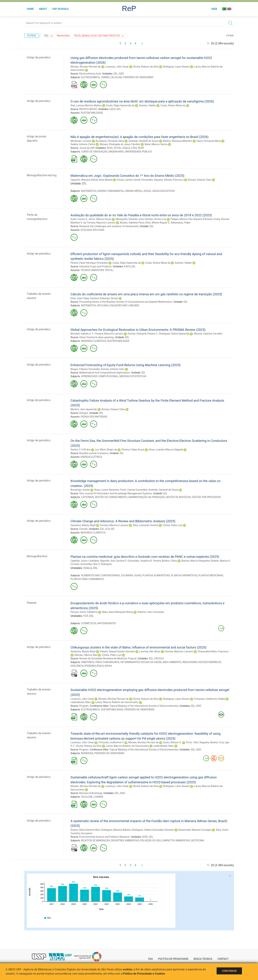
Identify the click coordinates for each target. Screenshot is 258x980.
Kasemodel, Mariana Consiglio (195, 830)
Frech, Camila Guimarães (134, 490)
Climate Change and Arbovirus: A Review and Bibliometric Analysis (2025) (123, 521)
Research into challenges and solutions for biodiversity (109, 226)
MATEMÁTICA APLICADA (95, 305)
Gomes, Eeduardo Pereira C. (143, 334)
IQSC (121, 74)
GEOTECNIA (197, 840)
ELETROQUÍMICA (90, 77)
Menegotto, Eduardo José (130, 219)
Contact (223, 959)
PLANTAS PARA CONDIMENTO (87, 579)
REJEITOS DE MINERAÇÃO (95, 840)
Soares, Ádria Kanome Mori (85, 830)
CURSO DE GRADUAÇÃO (94, 152)
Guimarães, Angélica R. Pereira (144, 561)
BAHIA (108, 666)
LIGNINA (99, 797)
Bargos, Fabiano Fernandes (85, 369)
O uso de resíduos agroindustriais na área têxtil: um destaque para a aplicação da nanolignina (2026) (142, 101)
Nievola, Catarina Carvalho (208, 334)
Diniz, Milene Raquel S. (158, 223)
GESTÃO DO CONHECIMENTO (111, 497)
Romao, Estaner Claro (200, 180)
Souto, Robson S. (172, 742)
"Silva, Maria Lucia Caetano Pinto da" (99, 36)
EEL (116, 74)
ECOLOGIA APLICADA (92, 230)
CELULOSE (116, 77)
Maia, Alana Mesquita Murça (118, 612)
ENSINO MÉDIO (134, 191)
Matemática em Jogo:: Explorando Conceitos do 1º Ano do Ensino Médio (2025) (128, 176)
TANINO (105, 77)
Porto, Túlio (192, 742)
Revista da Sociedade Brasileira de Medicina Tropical (108, 658)
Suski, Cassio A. (79, 219)
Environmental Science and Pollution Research (104, 837)
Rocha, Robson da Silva (146, 67)
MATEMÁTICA (89, 191)
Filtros (32, 36)
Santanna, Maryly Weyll (83, 525)
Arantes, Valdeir (147, 105)
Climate (83, 529)
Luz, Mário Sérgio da (106, 450)
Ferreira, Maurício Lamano (101, 223)
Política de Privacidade (173, 959)
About (43, 9)
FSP (156, 658)
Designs (84, 413)
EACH (113, 109)
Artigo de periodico (39, 57)
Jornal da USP (87, 148)
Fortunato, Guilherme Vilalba (210, 699)
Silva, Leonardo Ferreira (146, 525)
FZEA (134, 148)
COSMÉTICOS (89, 623)
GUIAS (138, 575)
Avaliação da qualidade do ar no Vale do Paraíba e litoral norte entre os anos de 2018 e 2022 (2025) (141, 215)
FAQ (150, 959)
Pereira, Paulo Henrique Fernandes (89, 263)
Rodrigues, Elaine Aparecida (174, 334)
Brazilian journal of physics (94, 453)
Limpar (230, 35)
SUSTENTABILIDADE (92, 113)
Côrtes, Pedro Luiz (173, 525)
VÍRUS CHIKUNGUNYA (107, 662)
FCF (86, 616)
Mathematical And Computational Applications (105, 373)
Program (84, 706)
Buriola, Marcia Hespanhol (196, 561)
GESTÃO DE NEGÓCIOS (178, 497)
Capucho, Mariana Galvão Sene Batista (92, 180)
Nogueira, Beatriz (209, 742)
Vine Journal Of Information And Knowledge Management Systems (116, 493)
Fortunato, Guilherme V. (111, 742)
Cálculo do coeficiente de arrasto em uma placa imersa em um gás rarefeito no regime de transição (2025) (146, 294)
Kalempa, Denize (109, 298)
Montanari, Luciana (81, 141)
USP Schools (60, 9)
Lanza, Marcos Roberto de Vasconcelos (117, 702)
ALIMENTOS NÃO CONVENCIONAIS (100, 575)
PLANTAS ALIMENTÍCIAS (156, 575)
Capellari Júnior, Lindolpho (85, 561)
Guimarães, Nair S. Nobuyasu (96, 564)
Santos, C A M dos (81, 450)
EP (115, 148)
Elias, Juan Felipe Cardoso (85, 298)
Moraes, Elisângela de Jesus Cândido (120, 144)
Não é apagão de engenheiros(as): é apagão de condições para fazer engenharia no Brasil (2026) (140, 137)
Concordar (229, 971)
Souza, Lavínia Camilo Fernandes (135, 180)
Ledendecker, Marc (81, 702)
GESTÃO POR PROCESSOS (206, 497)
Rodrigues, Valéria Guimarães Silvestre (153, 830)
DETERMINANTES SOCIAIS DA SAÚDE (141, 662)
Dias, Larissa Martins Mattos (86, 105)
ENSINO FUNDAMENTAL (111, 191)
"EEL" (49, 36)
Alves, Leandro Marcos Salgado (166, 450)
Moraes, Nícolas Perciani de (86, 67)
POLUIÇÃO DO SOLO (151, 840)
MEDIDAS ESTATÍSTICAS (133, 376)
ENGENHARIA (116, 152)
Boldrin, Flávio (170, 561)
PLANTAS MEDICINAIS (211, 575)
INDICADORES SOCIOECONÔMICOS (202, 662)
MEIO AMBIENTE (172, 662)
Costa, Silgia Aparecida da (120, 105)
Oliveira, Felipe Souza (133, 450)
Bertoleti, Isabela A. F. (82, 334)
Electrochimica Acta (90, 74)
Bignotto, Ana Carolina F (113, 561)
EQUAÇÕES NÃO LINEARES (125, 305)
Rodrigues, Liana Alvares (176, 67)
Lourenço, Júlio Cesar (117, 67)
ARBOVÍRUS (88, 662)
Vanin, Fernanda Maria (209, 141)
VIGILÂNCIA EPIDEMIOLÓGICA (87, 666)
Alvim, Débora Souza (100, 219)
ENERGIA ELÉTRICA (91, 457)
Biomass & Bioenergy (91, 793)
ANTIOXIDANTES (107, 623)
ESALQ (126, 148)
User (214, 9)
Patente (32, 603)
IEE (113, 529)
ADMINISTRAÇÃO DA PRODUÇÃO (146, 497)
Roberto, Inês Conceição (151, 612)
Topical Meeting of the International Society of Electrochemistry (144, 706)
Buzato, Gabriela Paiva (132, 223)
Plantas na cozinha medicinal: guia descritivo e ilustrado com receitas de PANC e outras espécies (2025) (145, 557)
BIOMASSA (87, 753)
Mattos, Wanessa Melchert (177, 141)
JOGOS (147, 191)
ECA (108, 529)
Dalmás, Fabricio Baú (86, 655)
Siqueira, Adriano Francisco (169, 180)
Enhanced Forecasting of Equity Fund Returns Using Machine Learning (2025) (126, 365)
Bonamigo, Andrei (80, 490)
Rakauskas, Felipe (181, 223)
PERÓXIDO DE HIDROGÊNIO (138, 77)
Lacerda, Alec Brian (150, 651)
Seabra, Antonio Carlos (83, 144)
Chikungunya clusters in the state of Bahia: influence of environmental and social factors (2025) (139, 647)
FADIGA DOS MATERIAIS (94, 417)
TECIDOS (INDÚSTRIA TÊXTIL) (97, 270)
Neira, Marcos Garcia (156, 144)
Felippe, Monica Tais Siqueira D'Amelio (191, 219)
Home (30, 9)
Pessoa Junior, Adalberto (84, 612)
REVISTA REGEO (88, 109)
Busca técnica (203, 959)
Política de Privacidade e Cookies (144, 974)
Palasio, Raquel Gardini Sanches (117, 651)
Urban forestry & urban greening (97, 337)
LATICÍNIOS (87, 497)
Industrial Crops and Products (95, 266)
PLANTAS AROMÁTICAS (184, 575)
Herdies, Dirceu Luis (155, 219)
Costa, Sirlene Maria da (173, 105)
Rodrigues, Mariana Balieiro (116, 830)
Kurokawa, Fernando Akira (110, 141)
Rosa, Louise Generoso (107, 490)
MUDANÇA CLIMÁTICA (94, 341)
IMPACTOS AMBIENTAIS (176, 840)
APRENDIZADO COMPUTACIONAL (100, 376)
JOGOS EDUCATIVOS (163, 191)
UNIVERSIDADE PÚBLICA (138, 152)
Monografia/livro (37, 556)
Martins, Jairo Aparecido (84, 409)
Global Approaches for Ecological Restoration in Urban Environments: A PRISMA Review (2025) (138, 330)
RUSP (141, 148)
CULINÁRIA (127, 575)
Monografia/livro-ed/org (42, 175)
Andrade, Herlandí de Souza (144, 141)
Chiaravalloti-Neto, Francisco (213, 651)
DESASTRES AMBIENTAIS (125, 840)
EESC (110, 148)
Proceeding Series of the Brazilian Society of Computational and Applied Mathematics (126, 302)
